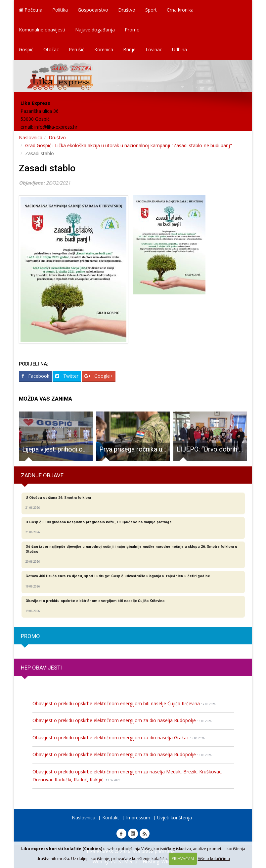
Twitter (67, 376)
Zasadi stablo (47, 168)
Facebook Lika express (121, 834)
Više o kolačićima (214, 859)
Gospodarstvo (93, 10)
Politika (60, 10)
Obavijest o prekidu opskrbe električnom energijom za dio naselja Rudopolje (122, 720)
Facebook (35, 376)
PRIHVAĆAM (183, 859)
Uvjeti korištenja (175, 818)
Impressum (138, 818)
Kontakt (111, 818)
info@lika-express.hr (56, 127)
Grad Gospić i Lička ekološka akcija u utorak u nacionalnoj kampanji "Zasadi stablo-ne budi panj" (129, 145)
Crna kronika (180, 10)
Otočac (51, 49)
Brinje (129, 49)
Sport (151, 10)
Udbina (179, 49)
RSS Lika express (145, 834)
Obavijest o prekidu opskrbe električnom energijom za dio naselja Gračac (119, 738)
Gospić (26, 49)
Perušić (77, 49)
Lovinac (154, 49)
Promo (132, 30)
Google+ (99, 376)
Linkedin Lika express (133, 834)
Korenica (104, 49)
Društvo (127, 10)
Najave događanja (95, 30)
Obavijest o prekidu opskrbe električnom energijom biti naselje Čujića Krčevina (124, 703)
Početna (31, 10)
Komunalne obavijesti (42, 30)
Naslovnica (31, 137)
